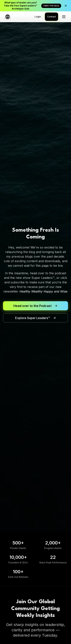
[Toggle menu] (64, 17)
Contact (51, 17)
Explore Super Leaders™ (36, 318)
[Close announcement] (66, 6)
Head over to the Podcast (35, 306)
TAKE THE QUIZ (51, 6)
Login (38, 17)
